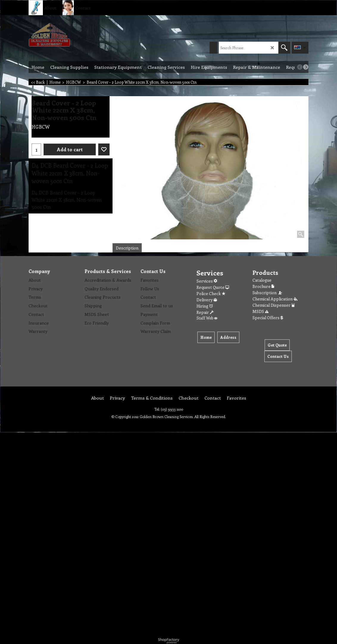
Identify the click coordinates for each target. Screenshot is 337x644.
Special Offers (268, 318)
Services (207, 281)
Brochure (263, 286)
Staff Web (207, 318)
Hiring (205, 306)
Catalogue (262, 280)
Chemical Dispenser (274, 305)
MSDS (260, 311)
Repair (205, 312)
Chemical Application (275, 299)
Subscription (268, 293)
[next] (306, 67)
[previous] (300, 67)
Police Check (211, 293)
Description (127, 248)
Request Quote (213, 287)
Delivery (207, 300)
